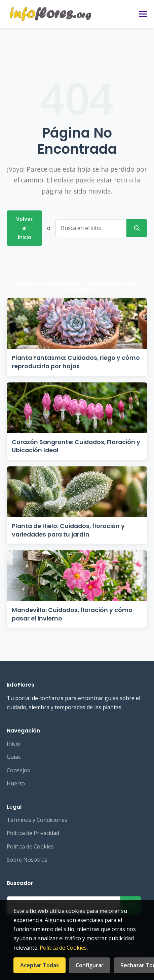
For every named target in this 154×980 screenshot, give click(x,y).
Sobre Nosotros (27, 860)
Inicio (13, 744)
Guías (14, 757)
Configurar (90, 965)
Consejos (18, 770)
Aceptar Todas (40, 965)
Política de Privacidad (33, 833)
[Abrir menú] (143, 14)
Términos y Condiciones (37, 820)
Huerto (16, 783)
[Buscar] (137, 228)
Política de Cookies (30, 846)
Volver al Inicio (25, 228)
